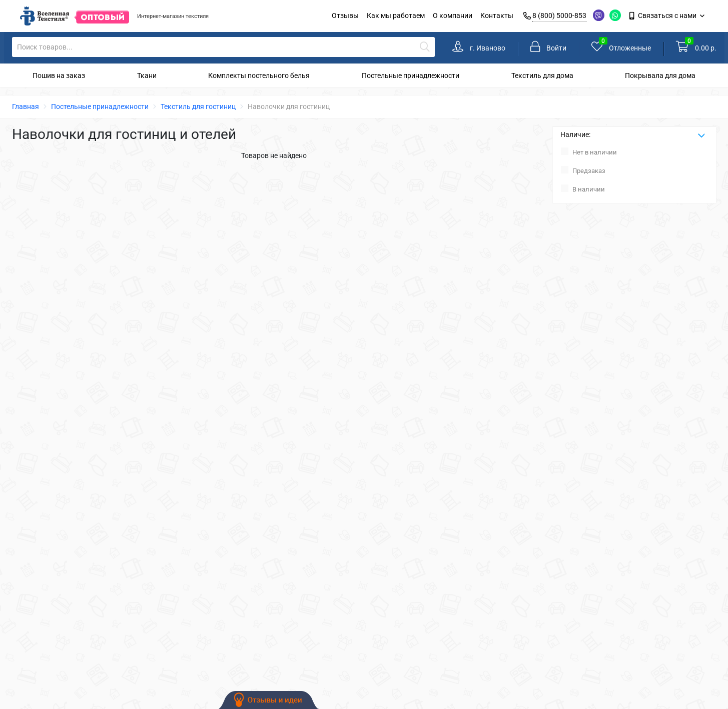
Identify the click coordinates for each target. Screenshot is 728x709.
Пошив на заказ (59, 75)
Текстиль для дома (542, 75)
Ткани (147, 75)
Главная (26, 106)
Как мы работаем (396, 15)
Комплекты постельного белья (259, 75)
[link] (479, 48)
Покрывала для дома (660, 75)
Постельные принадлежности (411, 75)
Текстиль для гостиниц (198, 106)
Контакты (497, 15)
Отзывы (345, 15)
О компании (453, 15)
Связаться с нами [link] (664, 15)
